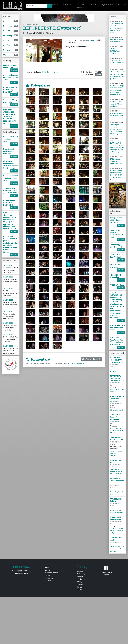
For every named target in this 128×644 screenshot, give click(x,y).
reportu (93, 40)
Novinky (67, 4)
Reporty (80, 576)
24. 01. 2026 (8, 265)
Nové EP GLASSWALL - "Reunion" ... (116, 50)
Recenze (80, 571)
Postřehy (80, 584)
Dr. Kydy (80, 587)
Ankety (79, 582)
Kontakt (93, 4)
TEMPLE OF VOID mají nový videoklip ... (117, 114)
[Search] (38, 6)
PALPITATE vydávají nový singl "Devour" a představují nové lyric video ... (117, 74)
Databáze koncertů (80, 6)
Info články (81, 579)
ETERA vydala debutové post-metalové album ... (117, 160)
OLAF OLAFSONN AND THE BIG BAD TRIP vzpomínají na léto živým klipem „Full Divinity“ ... (117, 145)
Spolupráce (107, 4)
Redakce (48, 581)
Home (55, 4)
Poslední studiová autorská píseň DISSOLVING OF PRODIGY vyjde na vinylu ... (117, 174)
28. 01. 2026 (8, 334)
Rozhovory (81, 574)
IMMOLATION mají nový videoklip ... (117, 40)
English (79, 590)
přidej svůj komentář (91, 359)
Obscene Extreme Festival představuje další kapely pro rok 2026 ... (117, 27)
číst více (14, 70)
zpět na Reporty (31, 24)
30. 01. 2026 (8, 346)
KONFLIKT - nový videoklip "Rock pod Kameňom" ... (116, 103)
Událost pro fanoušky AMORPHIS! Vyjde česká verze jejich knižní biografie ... (117, 128)
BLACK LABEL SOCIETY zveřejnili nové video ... (117, 62)
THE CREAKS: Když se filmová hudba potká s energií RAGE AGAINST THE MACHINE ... (117, 89)
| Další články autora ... (50, 72)
